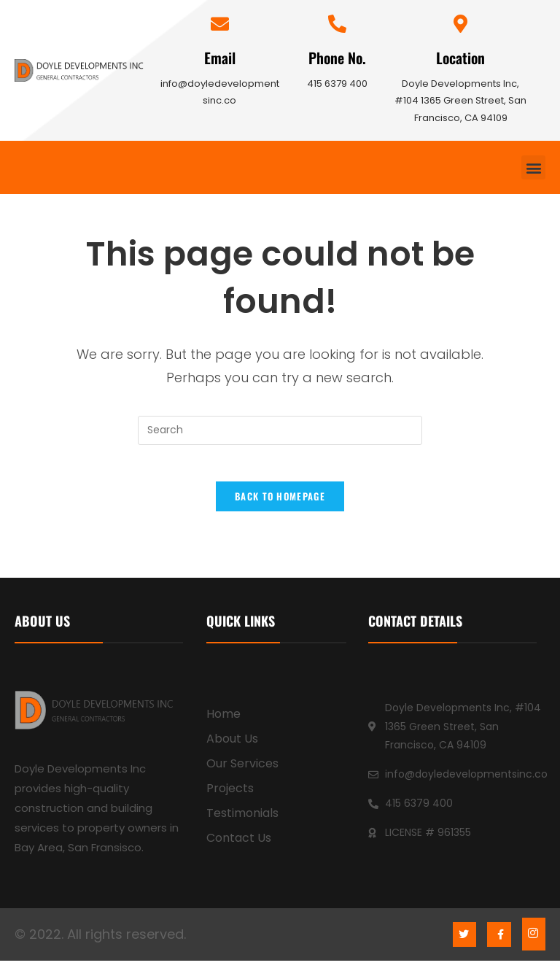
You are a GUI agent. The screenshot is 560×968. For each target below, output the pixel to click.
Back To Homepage (280, 504)
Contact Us (239, 846)
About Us (232, 747)
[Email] (220, 24)
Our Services (242, 771)
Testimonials (242, 821)
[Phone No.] (337, 24)
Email (220, 58)
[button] (533, 167)
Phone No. (337, 58)
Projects (230, 796)
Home (223, 722)
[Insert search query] (280, 430)
